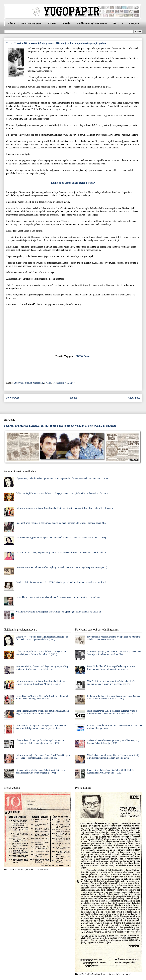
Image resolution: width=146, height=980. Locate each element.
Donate (87, 356)
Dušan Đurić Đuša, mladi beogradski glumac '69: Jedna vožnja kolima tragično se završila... (58, 597)
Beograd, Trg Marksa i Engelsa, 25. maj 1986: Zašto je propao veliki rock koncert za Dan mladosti (60, 426)
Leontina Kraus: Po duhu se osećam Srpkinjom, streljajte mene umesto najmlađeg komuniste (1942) (61, 567)
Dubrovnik (18, 383)
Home (73, 398)
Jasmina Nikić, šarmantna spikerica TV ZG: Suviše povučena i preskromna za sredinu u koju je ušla (61, 582)
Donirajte (66, 23)
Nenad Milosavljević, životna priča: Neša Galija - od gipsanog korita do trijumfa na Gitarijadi (59, 612)
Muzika (48, 383)
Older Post (134, 398)
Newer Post (13, 398)
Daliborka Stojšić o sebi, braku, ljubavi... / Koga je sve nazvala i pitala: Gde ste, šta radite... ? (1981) (62, 493)
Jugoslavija (38, 383)
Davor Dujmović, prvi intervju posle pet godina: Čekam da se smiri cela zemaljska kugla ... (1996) (61, 538)
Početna (11, 23)
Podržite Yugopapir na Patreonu (92, 23)
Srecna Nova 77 (60, 383)
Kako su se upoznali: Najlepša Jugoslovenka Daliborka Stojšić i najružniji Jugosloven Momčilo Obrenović (64, 508)
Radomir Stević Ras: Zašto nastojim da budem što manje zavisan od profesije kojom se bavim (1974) (62, 523)
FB (114, 23)
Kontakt (52, 23)
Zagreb (71, 383)
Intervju (28, 383)
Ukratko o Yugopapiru (32, 23)
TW (81, 356)
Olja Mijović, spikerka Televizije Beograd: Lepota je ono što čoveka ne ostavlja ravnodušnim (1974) (62, 478)
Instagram (134, 23)
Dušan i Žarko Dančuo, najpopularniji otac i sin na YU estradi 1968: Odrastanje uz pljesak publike (61, 552)
